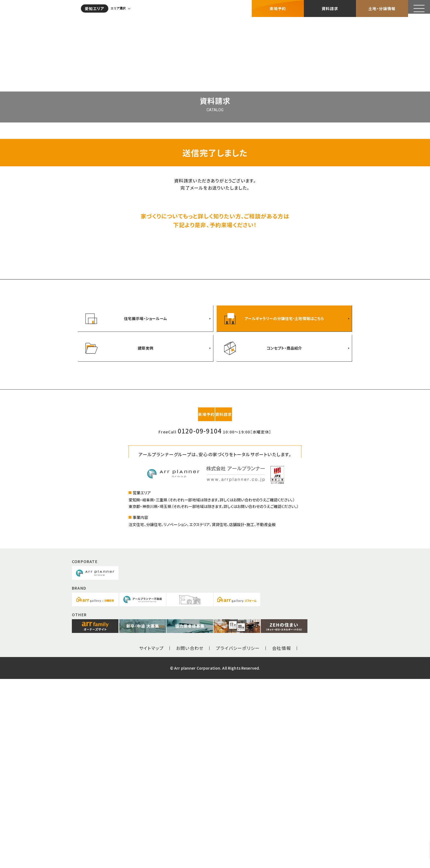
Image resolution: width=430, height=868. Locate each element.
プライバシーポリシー (238, 837)
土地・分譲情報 (382, 7)
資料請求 (330, 7)
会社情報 (282, 837)
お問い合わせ (190, 837)
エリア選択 (122, 7)
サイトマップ (151, 837)
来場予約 (278, 7)
